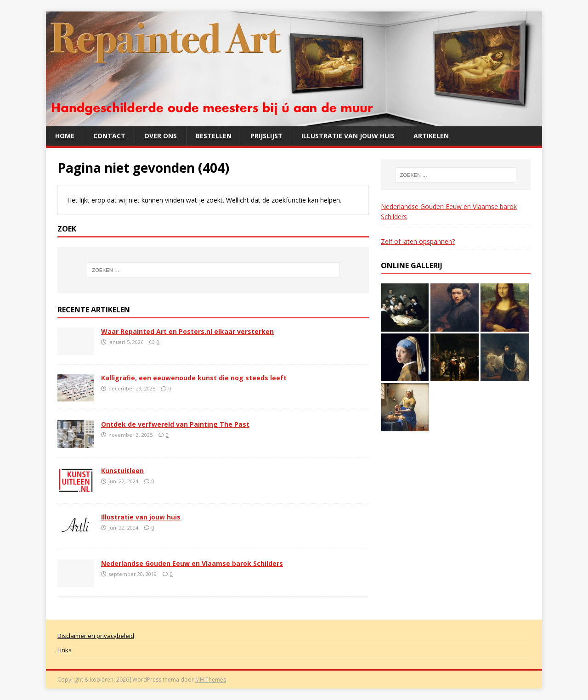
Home (65, 136)
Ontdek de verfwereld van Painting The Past (175, 424)
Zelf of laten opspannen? (418, 241)
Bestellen (214, 136)
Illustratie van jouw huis (348, 136)
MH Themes (211, 680)
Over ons (161, 136)
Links (65, 650)
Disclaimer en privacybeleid (96, 636)
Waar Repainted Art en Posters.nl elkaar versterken (187, 331)
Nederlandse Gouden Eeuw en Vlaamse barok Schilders (192, 563)
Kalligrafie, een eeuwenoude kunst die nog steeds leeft (194, 378)
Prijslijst (266, 136)
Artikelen (431, 136)
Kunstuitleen (122, 471)
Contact (109, 136)
